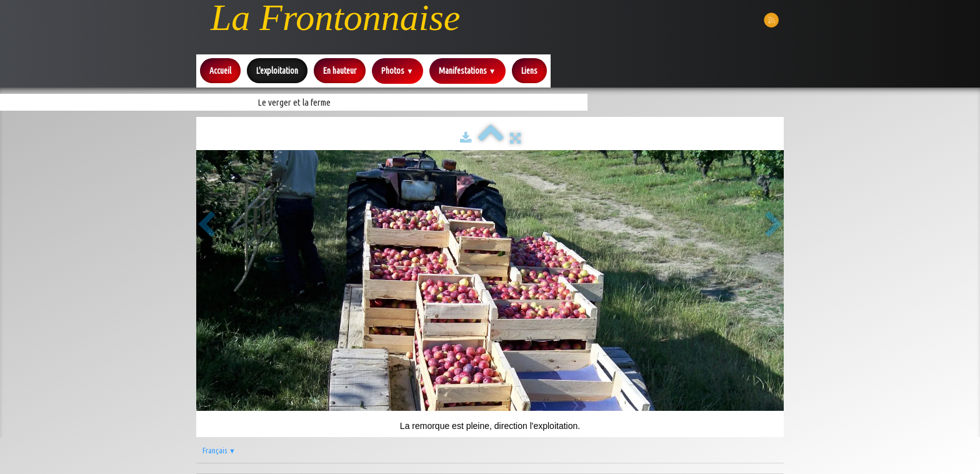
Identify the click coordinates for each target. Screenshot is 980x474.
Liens (529, 71)
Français (219, 450)
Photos (397, 71)
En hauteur (340, 71)
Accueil (220, 71)
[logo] (335, 18)
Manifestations (467, 71)
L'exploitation (277, 71)
